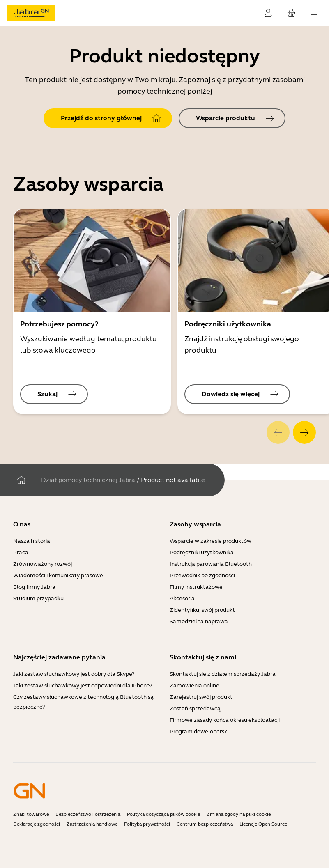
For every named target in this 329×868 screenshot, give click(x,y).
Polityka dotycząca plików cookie (163, 814)
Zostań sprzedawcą (195, 708)
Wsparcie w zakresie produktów (211, 541)
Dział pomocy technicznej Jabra (88, 480)
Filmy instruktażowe (196, 587)
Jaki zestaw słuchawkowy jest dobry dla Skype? (74, 674)
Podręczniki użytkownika (202, 552)
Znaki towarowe (31, 814)
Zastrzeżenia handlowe (92, 824)
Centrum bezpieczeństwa (205, 824)
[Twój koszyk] (291, 13)
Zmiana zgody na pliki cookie (239, 814)
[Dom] (21, 480)
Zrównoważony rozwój (43, 564)
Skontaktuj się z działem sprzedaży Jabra (223, 674)
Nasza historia (32, 541)
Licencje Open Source (263, 824)
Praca (21, 552)
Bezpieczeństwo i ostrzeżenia (88, 814)
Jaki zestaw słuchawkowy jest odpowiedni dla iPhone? (83, 685)
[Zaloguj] (268, 13)
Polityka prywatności (147, 824)
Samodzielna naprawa (199, 621)
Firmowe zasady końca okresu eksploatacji (225, 720)
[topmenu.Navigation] (314, 13)
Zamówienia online (194, 685)
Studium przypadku (38, 598)
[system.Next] (304, 432)
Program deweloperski (199, 731)
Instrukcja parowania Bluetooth (211, 564)
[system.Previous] (278, 432)
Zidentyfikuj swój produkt (202, 610)
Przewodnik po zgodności (202, 575)
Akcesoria (182, 598)
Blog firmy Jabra (34, 587)
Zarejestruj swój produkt (201, 697)
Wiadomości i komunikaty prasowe (58, 575)
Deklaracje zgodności (37, 824)
